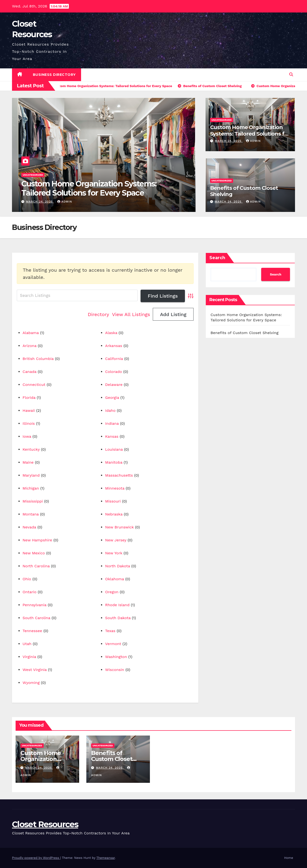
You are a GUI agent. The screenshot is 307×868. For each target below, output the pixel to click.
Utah (27, 644)
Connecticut (34, 385)
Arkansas (114, 346)
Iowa (27, 436)
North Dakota (118, 566)
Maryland (31, 475)
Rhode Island (117, 605)
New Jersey (116, 540)
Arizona (30, 346)
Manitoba (114, 462)
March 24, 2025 (40, 202)
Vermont (113, 644)
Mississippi (33, 501)
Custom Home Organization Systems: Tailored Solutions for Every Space (89, 188)
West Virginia (35, 670)
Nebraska (114, 514)
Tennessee (32, 631)
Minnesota (115, 488)
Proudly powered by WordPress (36, 858)
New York (114, 553)
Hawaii (29, 410)
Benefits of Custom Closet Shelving (244, 191)
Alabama (31, 333)
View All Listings (131, 314)
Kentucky (31, 449)
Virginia (29, 657)
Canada (30, 372)
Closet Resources (45, 824)
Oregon (112, 592)
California (114, 359)
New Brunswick (119, 527)
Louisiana (114, 449)
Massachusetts (119, 475)
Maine (28, 462)
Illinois (29, 423)
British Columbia (38, 359)
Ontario (30, 592)
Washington (116, 657)
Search (217, 258)
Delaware (114, 385)
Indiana (112, 423)
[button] (291, 75)
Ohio (27, 579)
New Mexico (34, 553)
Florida (29, 398)
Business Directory (54, 75)
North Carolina (36, 566)
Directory (98, 314)
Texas (110, 631)
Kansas (112, 436)
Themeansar (106, 858)
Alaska (111, 333)
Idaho (110, 410)
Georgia (112, 398)
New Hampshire (37, 540)
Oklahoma (114, 579)
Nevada (29, 527)
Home (289, 858)
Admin (65, 202)
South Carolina (36, 618)
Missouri (113, 501)
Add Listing (173, 314)
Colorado (113, 372)
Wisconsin (115, 670)
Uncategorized (33, 175)
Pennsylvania (34, 605)
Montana (31, 514)
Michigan (31, 488)
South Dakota (118, 618)
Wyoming (31, 683)
